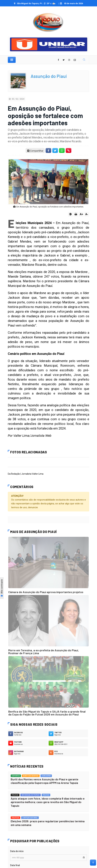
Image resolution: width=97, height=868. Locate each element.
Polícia (15, 795)
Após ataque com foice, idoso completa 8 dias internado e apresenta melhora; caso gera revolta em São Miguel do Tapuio (48, 802)
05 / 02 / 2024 (17, 99)
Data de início (17, 851)
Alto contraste (2, 588)
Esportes (16, 776)
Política (15, 818)
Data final (15, 865)
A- (87, 214)
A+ (81, 214)
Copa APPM (46, 776)
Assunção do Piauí (49, 76)
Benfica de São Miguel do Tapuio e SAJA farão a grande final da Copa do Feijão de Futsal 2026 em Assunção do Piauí (47, 713)
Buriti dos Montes (31, 776)
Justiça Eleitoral (30, 818)
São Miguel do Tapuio (31, 795)
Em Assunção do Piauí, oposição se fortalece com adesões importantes (45, 115)
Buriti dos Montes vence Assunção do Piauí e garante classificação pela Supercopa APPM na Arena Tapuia (45, 781)
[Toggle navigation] (12, 60)
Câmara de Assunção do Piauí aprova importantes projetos (46, 592)
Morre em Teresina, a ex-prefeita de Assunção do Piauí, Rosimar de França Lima (44, 652)
